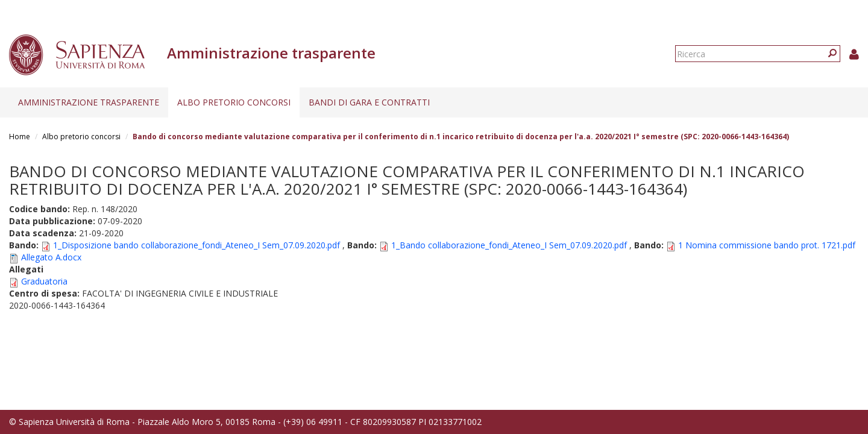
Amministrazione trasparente (89, 102)
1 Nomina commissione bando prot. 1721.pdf (767, 245)
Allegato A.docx (51, 257)
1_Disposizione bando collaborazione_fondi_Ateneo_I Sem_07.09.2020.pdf (197, 245)
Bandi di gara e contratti (369, 102)
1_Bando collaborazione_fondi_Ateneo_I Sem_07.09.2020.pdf (509, 245)
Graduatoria (44, 281)
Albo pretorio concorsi (234, 102)
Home (20, 137)
